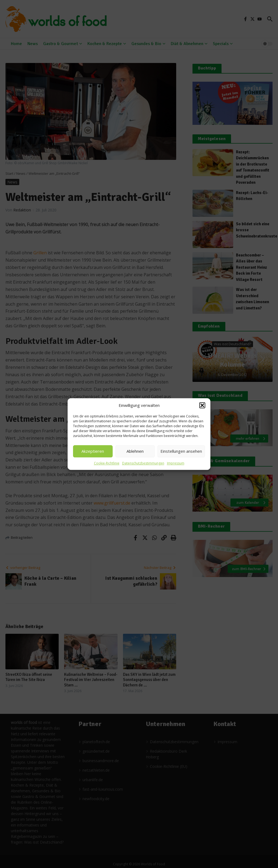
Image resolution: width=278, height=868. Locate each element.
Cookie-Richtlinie (107, 463)
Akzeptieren (93, 451)
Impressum (176, 463)
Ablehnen (135, 451)
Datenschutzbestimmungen (143, 463)
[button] (202, 406)
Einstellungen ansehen (181, 451)
